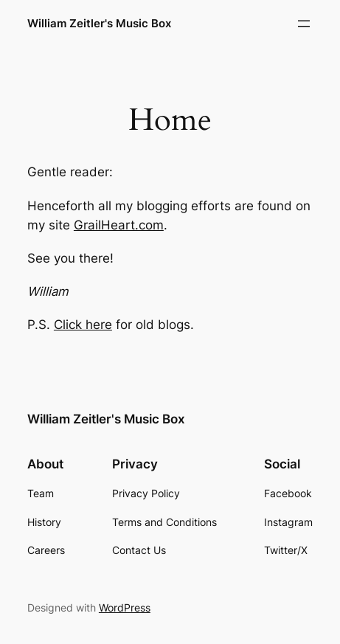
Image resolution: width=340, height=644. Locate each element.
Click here (83, 325)
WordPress (125, 607)
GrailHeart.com (119, 225)
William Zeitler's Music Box (99, 24)
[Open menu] (304, 24)
